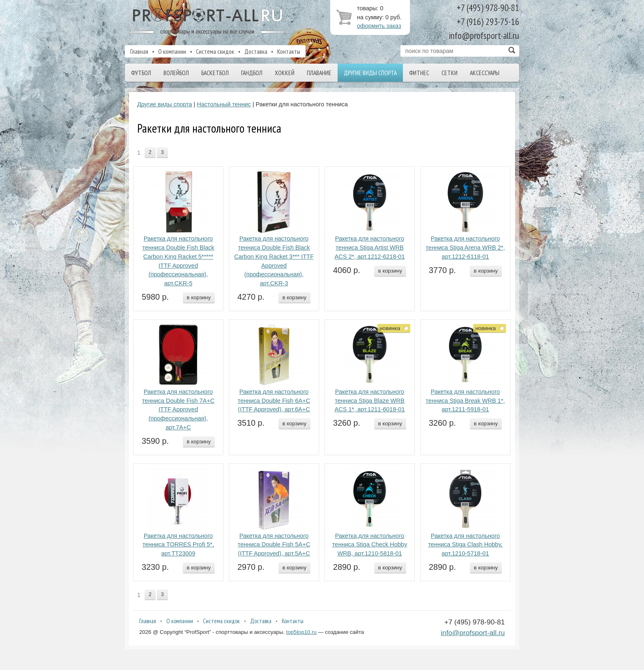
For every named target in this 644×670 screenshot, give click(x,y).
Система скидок (215, 51)
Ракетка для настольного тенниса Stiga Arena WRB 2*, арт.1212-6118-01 (466, 248)
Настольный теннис (224, 104)
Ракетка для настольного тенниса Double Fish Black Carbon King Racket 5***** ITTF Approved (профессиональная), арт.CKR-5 (178, 261)
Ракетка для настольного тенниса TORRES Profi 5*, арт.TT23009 (178, 545)
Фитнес (419, 73)
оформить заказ (379, 26)
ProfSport (208, 22)
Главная (139, 51)
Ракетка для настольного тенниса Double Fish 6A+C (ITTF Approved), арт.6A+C (274, 401)
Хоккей (285, 73)
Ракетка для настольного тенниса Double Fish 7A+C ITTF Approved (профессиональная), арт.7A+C (178, 410)
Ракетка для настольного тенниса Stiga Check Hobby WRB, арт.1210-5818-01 (370, 545)
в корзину (199, 297)
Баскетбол (215, 73)
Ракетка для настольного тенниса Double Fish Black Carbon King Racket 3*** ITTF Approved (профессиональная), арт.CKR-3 (274, 261)
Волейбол (176, 73)
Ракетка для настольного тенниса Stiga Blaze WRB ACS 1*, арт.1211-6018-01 (370, 401)
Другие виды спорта (370, 73)
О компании (172, 51)
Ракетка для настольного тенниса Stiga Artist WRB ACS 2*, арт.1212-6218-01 (370, 248)
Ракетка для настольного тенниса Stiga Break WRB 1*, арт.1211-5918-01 (466, 401)
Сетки (450, 73)
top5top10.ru (301, 632)
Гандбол (252, 73)
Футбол (141, 73)
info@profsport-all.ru (473, 633)
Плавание (319, 73)
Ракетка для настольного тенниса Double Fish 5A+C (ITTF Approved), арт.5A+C (274, 545)
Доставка (256, 51)
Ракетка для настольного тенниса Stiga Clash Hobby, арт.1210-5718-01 (465, 545)
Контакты (289, 51)
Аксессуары (485, 73)
